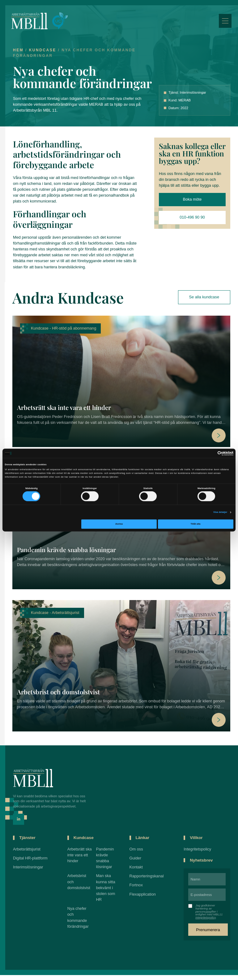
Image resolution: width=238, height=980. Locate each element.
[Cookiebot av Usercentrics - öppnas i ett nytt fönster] (206, 453)
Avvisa (119, 524)
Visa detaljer (220, 512)
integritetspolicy (206, 920)
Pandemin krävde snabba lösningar (66, 552)
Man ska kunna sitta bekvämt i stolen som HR (107, 890)
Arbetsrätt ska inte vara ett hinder (64, 410)
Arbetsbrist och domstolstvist (58, 694)
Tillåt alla (196, 524)
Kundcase (45, 53)
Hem (21, 53)
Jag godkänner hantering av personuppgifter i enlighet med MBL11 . (210, 914)
